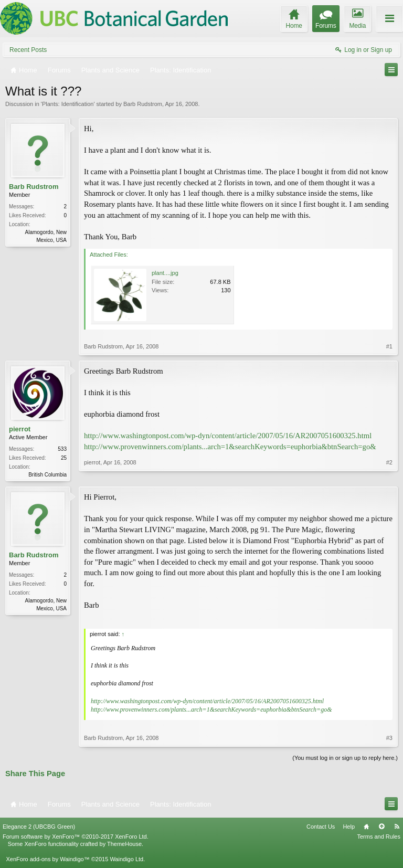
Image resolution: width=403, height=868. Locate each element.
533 (62, 449)
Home (366, 828)
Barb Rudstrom (143, 104)
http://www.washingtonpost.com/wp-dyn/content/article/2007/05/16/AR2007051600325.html (228, 436)
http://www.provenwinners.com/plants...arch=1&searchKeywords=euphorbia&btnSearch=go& (230, 447)
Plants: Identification (68, 104)
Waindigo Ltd (126, 860)
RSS (397, 828)
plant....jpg (165, 273)
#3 (389, 739)
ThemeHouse (124, 845)
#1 (389, 346)
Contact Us (321, 828)
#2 (389, 473)
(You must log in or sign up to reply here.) (345, 759)
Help (349, 828)
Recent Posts (28, 50)
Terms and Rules (379, 838)
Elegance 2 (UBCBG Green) (39, 828)
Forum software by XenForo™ (76, 838)
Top (381, 828)
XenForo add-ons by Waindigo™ (47, 860)
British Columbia (47, 475)
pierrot (20, 429)
